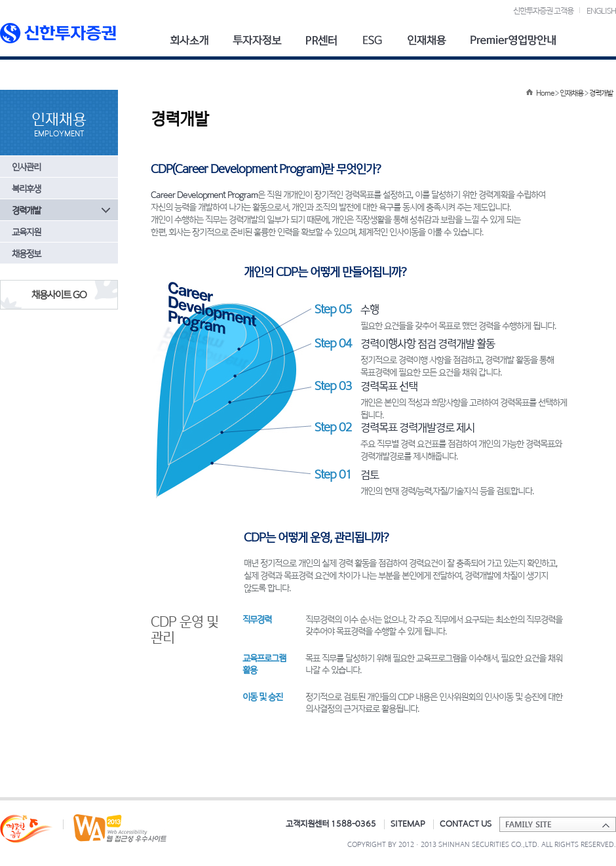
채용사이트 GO (59, 295)
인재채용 (571, 93)
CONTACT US (466, 823)
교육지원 (26, 232)
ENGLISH (601, 10)
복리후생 (26, 188)
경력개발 (26, 210)
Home (545, 93)
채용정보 (26, 253)
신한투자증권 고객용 (543, 10)
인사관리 (26, 167)
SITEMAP (408, 823)
